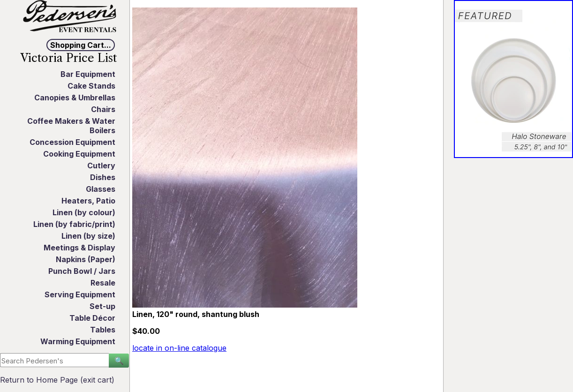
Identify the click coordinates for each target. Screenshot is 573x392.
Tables (103, 330)
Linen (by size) (88, 236)
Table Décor (92, 318)
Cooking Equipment (79, 154)
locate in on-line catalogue (179, 348)
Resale (103, 283)
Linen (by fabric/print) (74, 224)
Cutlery (101, 166)
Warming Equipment (78, 341)
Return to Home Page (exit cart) (57, 380)
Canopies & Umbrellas (75, 98)
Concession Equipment (72, 142)
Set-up (102, 306)
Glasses (101, 189)
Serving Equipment (80, 294)
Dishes (103, 177)
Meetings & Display (79, 248)
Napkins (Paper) (86, 259)
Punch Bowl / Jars (82, 271)
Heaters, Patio (88, 201)
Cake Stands (91, 86)
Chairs (103, 109)
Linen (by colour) (84, 212)
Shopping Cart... (81, 45)
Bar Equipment (88, 74)
